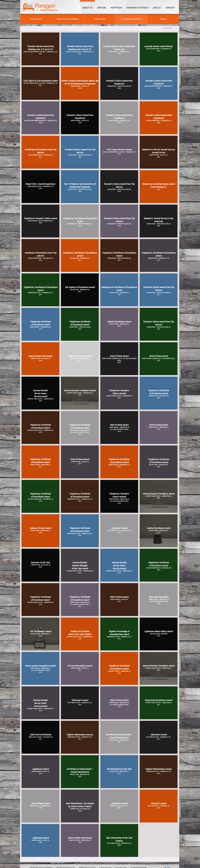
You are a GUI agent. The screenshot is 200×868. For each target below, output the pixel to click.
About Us (87, 8)
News (163, 19)
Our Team (100, 19)
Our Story (36, 19)
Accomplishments (131, 19)
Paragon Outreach (138, 8)
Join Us (157, 8)
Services (102, 8)
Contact (170, 8)
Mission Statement (68, 19)
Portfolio (116, 8)
